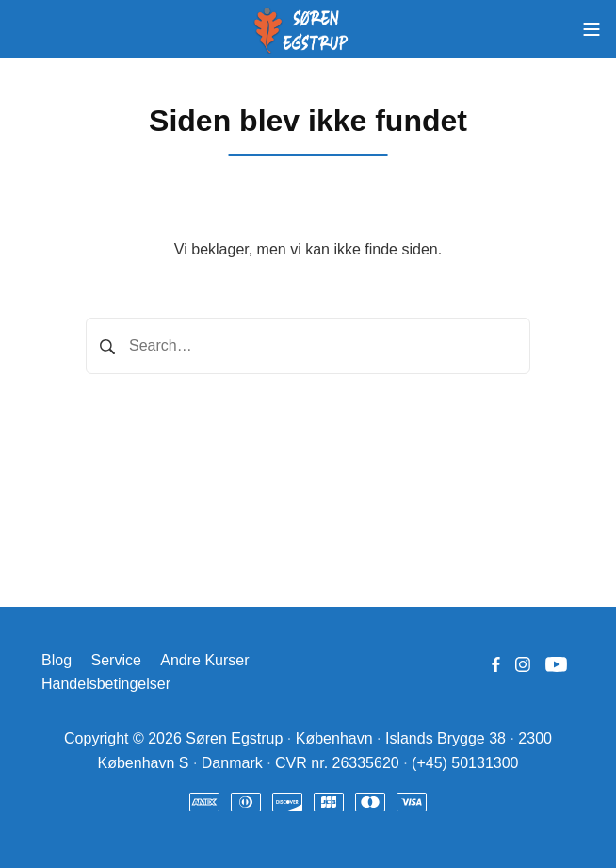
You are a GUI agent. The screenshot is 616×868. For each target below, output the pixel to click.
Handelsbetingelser (106, 684)
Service (115, 660)
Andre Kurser (204, 660)
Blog (57, 660)
